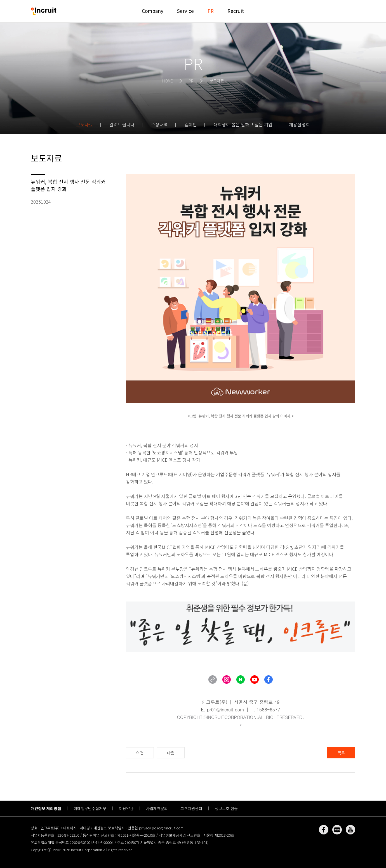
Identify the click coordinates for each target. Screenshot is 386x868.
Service (185, 11)
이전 (140, 753)
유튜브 (350, 830)
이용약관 (126, 808)
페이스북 (324, 830)
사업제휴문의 (157, 808)
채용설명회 (299, 124)
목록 (341, 753)
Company (153, 11)
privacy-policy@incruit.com (161, 828)
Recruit (236, 11)
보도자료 (84, 124)
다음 (171, 753)
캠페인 (191, 124)
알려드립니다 (122, 124)
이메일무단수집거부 (90, 808)
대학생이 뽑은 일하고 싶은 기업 (243, 124)
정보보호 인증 (226, 808)
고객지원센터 (191, 808)
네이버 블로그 (337, 830)
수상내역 (159, 124)
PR (211, 11)
